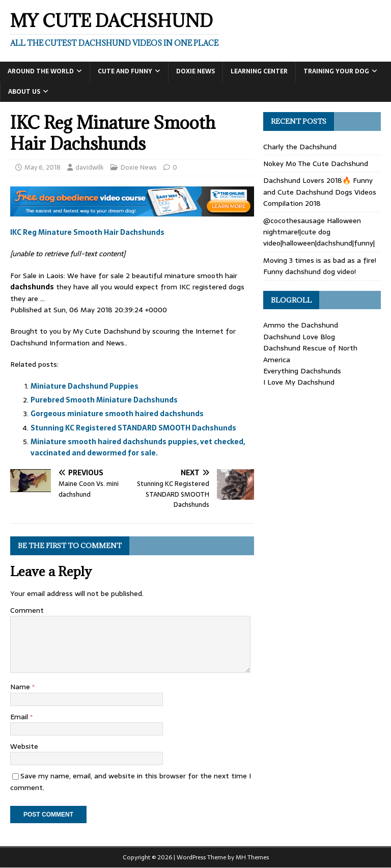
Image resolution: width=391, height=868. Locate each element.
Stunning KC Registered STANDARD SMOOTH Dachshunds (133, 428)
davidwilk (90, 167)
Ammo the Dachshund (301, 325)
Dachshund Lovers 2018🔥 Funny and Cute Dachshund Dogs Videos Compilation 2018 (320, 192)
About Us (24, 92)
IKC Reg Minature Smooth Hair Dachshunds (87, 232)
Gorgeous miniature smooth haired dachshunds (117, 414)
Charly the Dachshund (300, 147)
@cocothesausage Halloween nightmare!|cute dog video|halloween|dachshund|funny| (319, 232)
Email (20, 717)
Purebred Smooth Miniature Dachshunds (104, 400)
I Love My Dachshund (299, 382)
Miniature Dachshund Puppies (85, 386)
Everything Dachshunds (302, 371)
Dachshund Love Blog (299, 337)
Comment (27, 610)
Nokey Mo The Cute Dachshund (316, 164)
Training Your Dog (336, 71)
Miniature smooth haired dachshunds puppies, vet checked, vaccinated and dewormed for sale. (138, 447)
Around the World (41, 71)
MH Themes (252, 857)
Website (24, 746)
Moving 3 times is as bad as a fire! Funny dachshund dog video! (320, 266)
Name (21, 687)
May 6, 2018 (43, 167)
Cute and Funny (125, 71)
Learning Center (259, 71)
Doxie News (195, 71)
